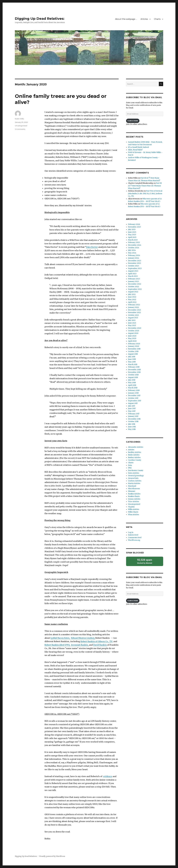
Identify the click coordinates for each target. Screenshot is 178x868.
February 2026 (134, 224)
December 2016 (134, 419)
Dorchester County (136, 470)
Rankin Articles (134, 494)
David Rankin (100, 645)
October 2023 (133, 266)
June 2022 (132, 297)
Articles (144, 19)
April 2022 (132, 302)
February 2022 (134, 305)
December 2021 (134, 310)
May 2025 (132, 235)
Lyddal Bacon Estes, (60, 638)
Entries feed (133, 535)
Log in (131, 532)
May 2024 (132, 253)
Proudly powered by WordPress (52, 856)
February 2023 (134, 279)
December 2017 (134, 396)
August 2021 (133, 318)
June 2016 (132, 427)
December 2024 (135, 245)
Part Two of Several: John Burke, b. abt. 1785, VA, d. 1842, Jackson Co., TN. (145, 194)
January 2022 (133, 307)
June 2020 (132, 336)
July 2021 (132, 320)
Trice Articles (133, 502)
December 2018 (134, 370)
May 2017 (132, 411)
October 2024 (134, 248)
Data (130, 465)
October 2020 (134, 331)
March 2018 (133, 388)
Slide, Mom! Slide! (135, 150)
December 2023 (135, 261)
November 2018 (134, 372)
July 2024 (132, 250)
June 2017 (132, 409)
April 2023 (132, 274)
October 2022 (133, 287)
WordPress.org (134, 540)
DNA (130, 468)
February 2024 (134, 255)
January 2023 (133, 281)
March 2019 (133, 364)
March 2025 (133, 240)
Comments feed (135, 538)
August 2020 (133, 333)
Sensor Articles (134, 499)
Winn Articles (133, 515)
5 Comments (20, 129)
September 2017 (135, 401)
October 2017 (133, 398)
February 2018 (134, 390)
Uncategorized (21, 126)
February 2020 (134, 344)
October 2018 (133, 375)
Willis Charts (133, 512)
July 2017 (132, 406)
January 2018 (133, 393)
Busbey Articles (134, 457)
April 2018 (132, 385)
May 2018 (132, 383)
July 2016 (132, 424)
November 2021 (134, 313)
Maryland (132, 486)
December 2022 (135, 284)
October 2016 (133, 422)
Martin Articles (134, 483)
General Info (133, 478)
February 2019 (134, 367)
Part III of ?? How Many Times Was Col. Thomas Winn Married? (145, 186)
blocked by (145, 561)
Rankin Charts (134, 496)
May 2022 (132, 300)
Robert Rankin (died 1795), (58, 645)
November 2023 (134, 263)
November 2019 (134, 349)
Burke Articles (134, 455)
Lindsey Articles (135, 481)
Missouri (132, 491)
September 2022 (135, 289)
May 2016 (132, 429)
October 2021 (133, 315)
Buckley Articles (135, 452)
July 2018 (132, 380)
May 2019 (132, 362)
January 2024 (134, 258)
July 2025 (132, 230)
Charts (157, 19)
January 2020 (134, 346)
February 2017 (134, 414)
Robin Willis (19, 119)
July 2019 (132, 357)
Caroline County (135, 460)
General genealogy (136, 476)
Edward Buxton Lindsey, (83, 638)
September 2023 (135, 268)
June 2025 (132, 232)
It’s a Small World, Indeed (138, 147)
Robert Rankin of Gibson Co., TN (97, 641)
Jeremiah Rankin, (80, 645)
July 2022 (132, 294)
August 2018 (133, 377)
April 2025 (132, 237)
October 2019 (133, 351)
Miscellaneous (134, 489)
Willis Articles (134, 509)
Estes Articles (134, 473)
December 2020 (135, 328)
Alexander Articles (136, 447)
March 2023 (133, 276)
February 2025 (134, 242)
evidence (108, 776)
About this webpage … (126, 19)
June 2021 (132, 323)
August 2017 (133, 403)
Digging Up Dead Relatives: (40, 19)
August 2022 (133, 292)
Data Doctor (92, 247)
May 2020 (132, 338)
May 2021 (132, 326)
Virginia (131, 507)
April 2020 (132, 341)
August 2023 (133, 271)
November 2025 (134, 227)
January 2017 (133, 416)
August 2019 (133, 354)
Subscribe (133, 121)
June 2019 (132, 359)
